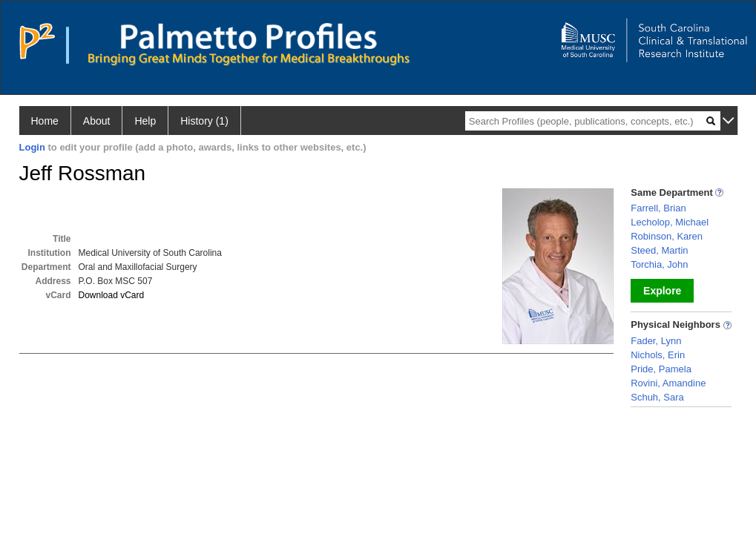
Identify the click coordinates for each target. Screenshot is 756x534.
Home (45, 121)
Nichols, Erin (658, 355)
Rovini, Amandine (668, 383)
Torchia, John (659, 264)
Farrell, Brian (658, 208)
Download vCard (112, 295)
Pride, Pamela (661, 369)
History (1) (204, 121)
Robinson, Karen (667, 236)
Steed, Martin (659, 250)
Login (32, 147)
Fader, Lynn (656, 341)
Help (145, 121)
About (97, 121)
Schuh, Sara (657, 397)
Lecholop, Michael (670, 222)
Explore (662, 291)
